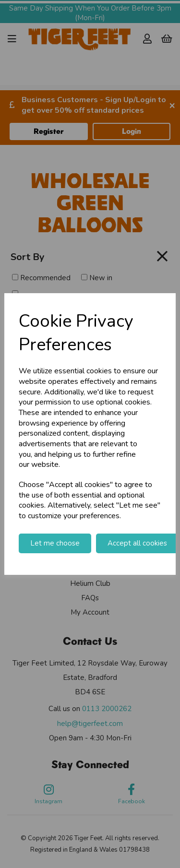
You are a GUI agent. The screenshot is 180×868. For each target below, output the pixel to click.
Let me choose (55, 543)
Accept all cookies (137, 543)
